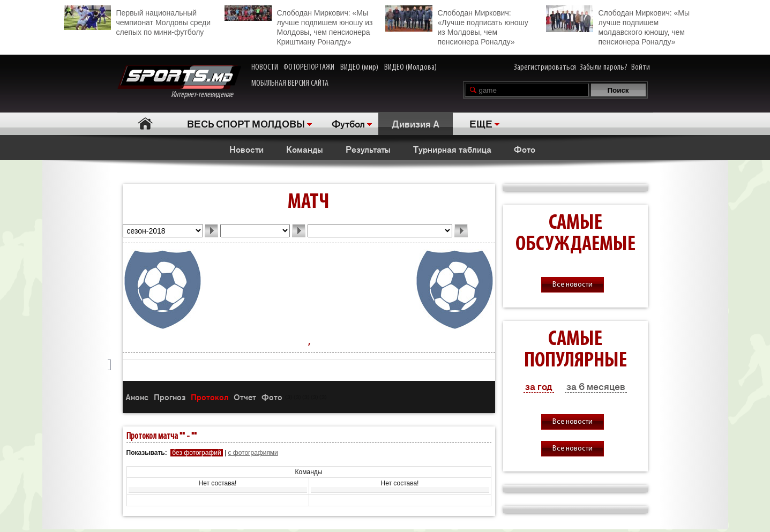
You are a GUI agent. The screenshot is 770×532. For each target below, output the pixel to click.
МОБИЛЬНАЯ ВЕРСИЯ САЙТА (290, 84)
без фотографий (196, 453)
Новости (246, 149)
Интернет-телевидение (179, 82)
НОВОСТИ (265, 68)
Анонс (137, 397)
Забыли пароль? (604, 68)
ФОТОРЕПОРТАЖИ (309, 68)
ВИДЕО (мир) (359, 68)
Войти (641, 68)
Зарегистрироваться (545, 68)
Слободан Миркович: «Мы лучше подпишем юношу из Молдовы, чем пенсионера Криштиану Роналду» (299, 26)
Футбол (348, 123)
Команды (305, 149)
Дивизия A (416, 123)
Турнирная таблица (452, 149)
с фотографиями (253, 453)
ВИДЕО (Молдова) (410, 68)
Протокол (210, 397)
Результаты (368, 149)
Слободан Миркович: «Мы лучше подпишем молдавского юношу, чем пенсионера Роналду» (618, 26)
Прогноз (170, 397)
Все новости (573, 285)
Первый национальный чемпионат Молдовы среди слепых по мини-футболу (137, 21)
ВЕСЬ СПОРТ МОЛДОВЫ (246, 123)
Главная (145, 123)
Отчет (245, 397)
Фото (525, 149)
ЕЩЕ (481, 123)
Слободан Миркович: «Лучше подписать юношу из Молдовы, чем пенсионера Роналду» (457, 26)
